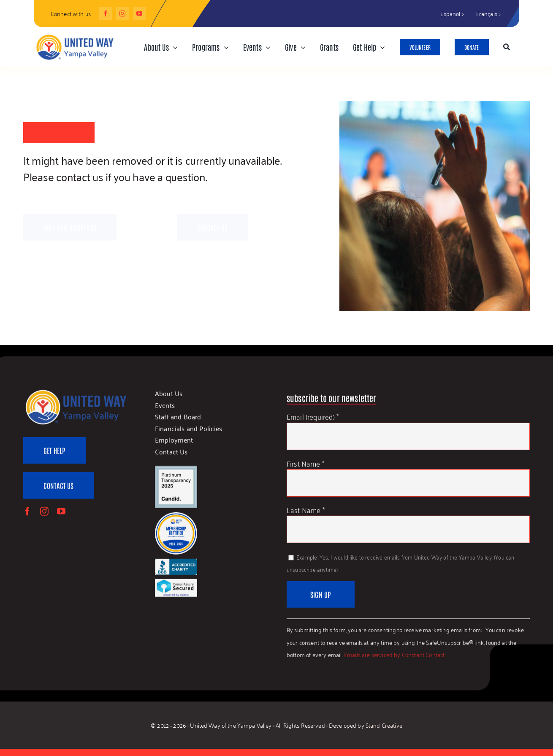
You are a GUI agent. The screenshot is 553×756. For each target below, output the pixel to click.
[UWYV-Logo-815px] (75, 36)
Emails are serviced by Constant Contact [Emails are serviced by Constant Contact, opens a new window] (394, 658)
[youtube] (139, 14)
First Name (306, 467)
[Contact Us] (59, 489)
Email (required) (313, 420)
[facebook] (106, 14)
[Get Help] (54, 455)
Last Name (306, 513)
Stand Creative (384, 725)
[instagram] (122, 14)
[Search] (507, 47)
